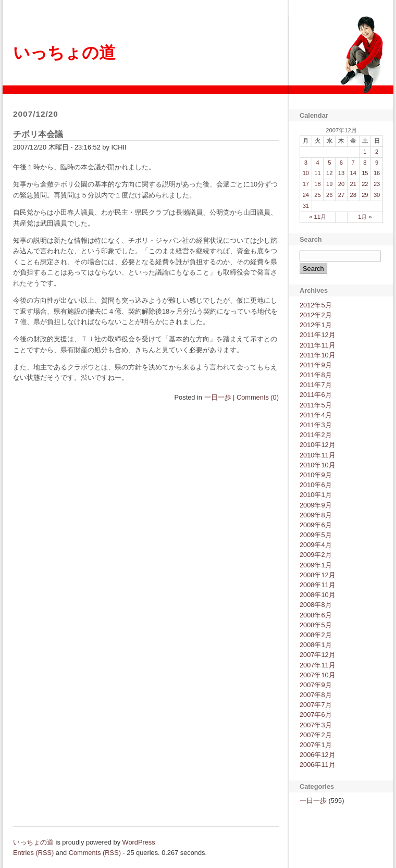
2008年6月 (316, 615)
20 (341, 184)
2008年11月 (318, 585)
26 (329, 195)
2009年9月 (316, 505)
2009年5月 (316, 535)
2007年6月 (316, 715)
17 (306, 184)
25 (317, 195)
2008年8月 (316, 605)
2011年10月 (318, 355)
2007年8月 (316, 695)
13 (341, 173)
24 (306, 195)
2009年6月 (316, 525)
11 (317, 173)
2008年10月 (318, 595)
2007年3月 (316, 725)
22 (365, 184)
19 (329, 184)
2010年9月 (316, 475)
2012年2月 (316, 315)
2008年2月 (316, 635)
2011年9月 (316, 365)
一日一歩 (218, 397)
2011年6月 (316, 395)
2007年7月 (316, 705)
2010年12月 (318, 445)
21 (353, 184)
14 (353, 173)
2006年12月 (318, 755)
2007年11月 (318, 665)
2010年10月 (318, 465)
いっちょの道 (64, 53)
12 (329, 173)
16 (377, 173)
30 (377, 195)
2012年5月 (316, 305)
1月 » (365, 217)
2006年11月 (318, 765)
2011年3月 (316, 425)
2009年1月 (316, 565)
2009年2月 (316, 555)
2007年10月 (318, 675)
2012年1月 (316, 325)
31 (306, 206)
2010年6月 (316, 485)
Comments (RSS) (95, 853)
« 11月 (318, 217)
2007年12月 (318, 655)
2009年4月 (316, 545)
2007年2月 (316, 735)
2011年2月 (316, 435)
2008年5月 (316, 625)
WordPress (139, 842)
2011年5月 (316, 405)
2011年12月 (318, 335)
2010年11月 (318, 455)
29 (365, 195)
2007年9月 (316, 685)
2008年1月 (316, 645)
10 (306, 173)
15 (365, 173)
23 (377, 184)
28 (353, 195)
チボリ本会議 (38, 134)
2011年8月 (316, 375)
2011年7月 (316, 385)
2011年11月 (318, 345)
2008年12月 (318, 575)
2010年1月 (316, 495)
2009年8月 (316, 515)
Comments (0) (258, 397)
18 (317, 184)
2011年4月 (316, 415)
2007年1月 (316, 745)
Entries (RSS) (33, 853)
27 (341, 195)
